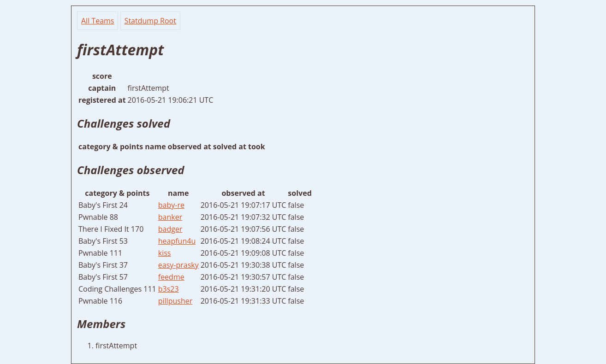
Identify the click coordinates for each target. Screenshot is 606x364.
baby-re (171, 205)
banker (170, 217)
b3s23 (169, 289)
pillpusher (175, 301)
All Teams (98, 21)
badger (170, 229)
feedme (171, 277)
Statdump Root (150, 21)
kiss (165, 253)
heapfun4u (177, 241)
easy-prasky (178, 265)
